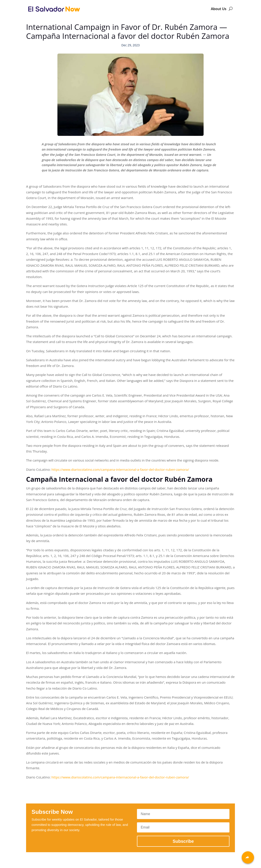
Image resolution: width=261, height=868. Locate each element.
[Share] (248, 857)
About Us (219, 9)
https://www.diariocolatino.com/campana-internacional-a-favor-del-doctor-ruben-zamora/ (120, 469)
